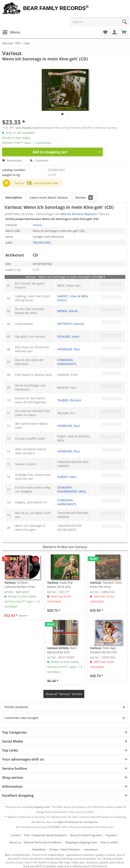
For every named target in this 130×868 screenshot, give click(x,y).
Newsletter (39, 849)
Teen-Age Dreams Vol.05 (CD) (103, 650)
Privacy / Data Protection (65, 849)
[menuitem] (11, 32)
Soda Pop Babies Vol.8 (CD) (60, 585)
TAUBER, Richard (69, 400)
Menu (11, 32)
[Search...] (100, 22)
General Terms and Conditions (43, 842)
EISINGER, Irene (68, 336)
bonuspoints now (46, 183)
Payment (111, 835)
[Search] (125, 22)
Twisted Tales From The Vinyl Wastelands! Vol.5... (106, 585)
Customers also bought (21, 718)
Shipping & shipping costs (81, 842)
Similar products (16, 707)
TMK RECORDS (42, 243)
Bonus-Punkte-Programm (86, 835)
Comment (39, 160)
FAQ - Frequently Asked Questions (45, 835)
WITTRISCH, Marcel (71, 324)
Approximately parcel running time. (78, 822)
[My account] (114, 32)
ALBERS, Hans (67, 477)
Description (14, 197)
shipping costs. (42, 807)
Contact (16, 835)
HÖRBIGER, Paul (68, 349)
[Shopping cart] (124, 32)
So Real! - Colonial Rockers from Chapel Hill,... (20, 585)
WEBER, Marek (67, 311)
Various (12, 53)
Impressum (91, 849)
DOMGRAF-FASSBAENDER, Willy (71, 489)
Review (84, 197)
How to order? (109, 842)
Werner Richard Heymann (79, 214)
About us (15, 842)
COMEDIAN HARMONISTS (67, 362)
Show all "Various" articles (64, 694)
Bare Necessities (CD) (62, 650)
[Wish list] (105, 32)
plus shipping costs (27, 128)
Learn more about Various (49, 197)
